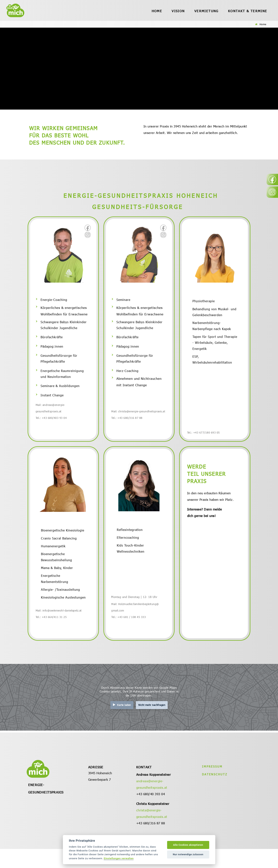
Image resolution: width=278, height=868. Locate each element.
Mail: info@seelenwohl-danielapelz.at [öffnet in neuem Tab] (60, 629)
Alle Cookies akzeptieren (188, 845)
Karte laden (124, 724)
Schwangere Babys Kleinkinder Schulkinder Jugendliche (65, 326)
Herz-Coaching (128, 375)
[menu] (156, 10)
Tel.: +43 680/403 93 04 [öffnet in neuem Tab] (52, 424)
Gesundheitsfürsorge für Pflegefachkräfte (60, 362)
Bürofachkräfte (52, 339)
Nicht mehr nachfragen (152, 724)
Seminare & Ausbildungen (61, 391)
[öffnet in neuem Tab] (88, 228)
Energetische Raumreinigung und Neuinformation (63, 378)
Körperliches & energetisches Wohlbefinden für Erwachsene (64, 312)
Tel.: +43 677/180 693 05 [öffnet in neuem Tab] (204, 439)
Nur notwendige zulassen (188, 854)
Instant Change (53, 401)
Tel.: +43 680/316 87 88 (128, 424)
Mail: (115, 623)
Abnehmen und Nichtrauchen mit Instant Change (139, 386)
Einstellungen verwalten (119, 858)
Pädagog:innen (52, 349)
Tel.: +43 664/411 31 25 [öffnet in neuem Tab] (52, 636)
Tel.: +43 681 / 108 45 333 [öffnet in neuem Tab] (130, 636)
